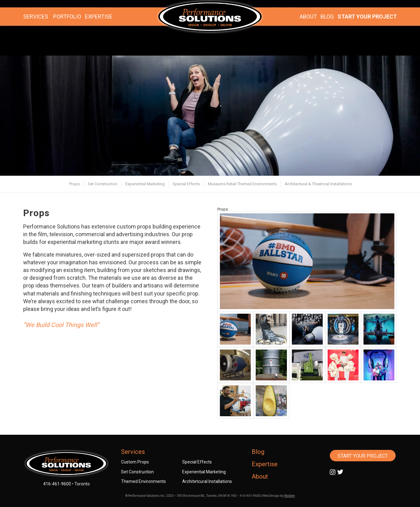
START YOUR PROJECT (367, 17)
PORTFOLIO (67, 17)
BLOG (327, 17)
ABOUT (308, 17)
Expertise (265, 464)
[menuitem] (74, 184)
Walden (290, 496)
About (260, 476)
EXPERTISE (99, 17)
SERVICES (36, 17)
